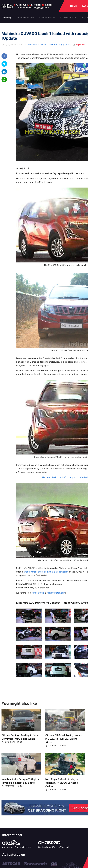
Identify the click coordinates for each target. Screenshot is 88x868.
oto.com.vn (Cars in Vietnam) (16, 847)
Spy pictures (65, 45)
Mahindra (52, 45)
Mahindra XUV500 (37, 45)
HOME (74, 6)
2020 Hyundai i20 (68, 17)
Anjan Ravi (79, 45)
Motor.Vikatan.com (56, 593)
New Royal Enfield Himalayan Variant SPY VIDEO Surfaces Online (62, 783)
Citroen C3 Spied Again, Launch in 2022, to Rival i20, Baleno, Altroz (64, 739)
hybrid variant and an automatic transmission (46, 572)
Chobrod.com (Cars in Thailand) (54, 847)
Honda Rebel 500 (26, 17)
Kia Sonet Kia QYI (47, 17)
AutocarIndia (38, 593)
